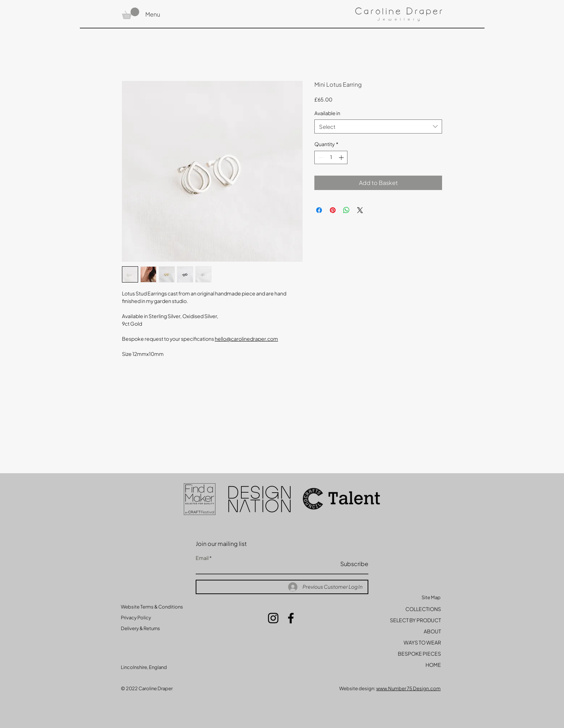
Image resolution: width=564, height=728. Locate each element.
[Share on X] (360, 210)
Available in (327, 113)
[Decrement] (320, 157)
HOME (433, 665)
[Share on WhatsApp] (346, 210)
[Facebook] (291, 618)
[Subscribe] (350, 564)
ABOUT (432, 631)
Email (202, 558)
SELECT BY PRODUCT (415, 620)
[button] (131, 13)
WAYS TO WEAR (422, 642)
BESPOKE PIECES (419, 654)
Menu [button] (153, 14)
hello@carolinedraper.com (246, 339)
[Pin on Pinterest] (333, 210)
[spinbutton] (331, 157)
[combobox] (378, 126)
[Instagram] (273, 618)
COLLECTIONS (423, 609)
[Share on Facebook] (319, 210)
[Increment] (342, 157)
